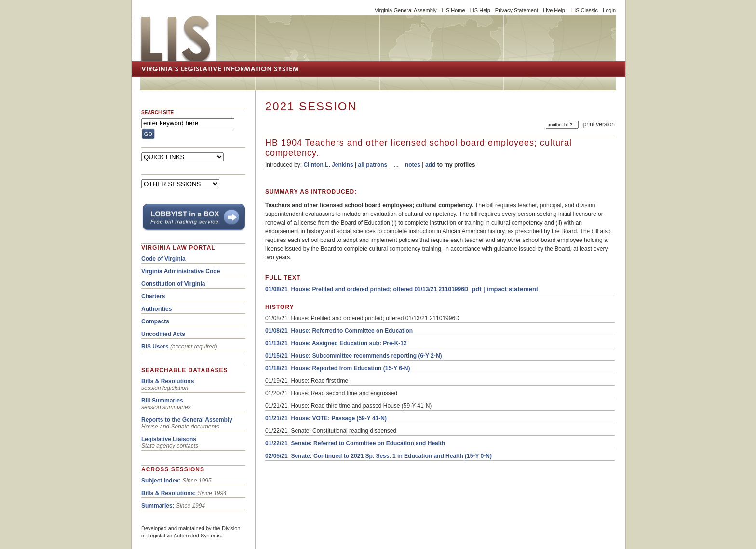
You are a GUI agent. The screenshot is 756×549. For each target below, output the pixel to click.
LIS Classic (585, 10)
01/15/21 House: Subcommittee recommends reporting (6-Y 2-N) (354, 356)
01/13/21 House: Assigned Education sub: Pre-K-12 (336, 343)
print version (599, 124)
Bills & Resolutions (168, 381)
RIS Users (155, 347)
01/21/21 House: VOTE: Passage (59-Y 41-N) (326, 418)
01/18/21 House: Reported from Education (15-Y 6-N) (338, 368)
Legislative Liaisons (169, 439)
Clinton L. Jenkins (328, 165)
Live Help (554, 10)
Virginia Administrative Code (181, 271)
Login (609, 10)
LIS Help (480, 10)
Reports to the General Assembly (187, 420)
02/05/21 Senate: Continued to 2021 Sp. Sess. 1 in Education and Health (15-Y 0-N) (378, 456)
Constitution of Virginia (173, 284)
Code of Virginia (163, 259)
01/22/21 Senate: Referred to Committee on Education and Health (355, 443)
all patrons (373, 165)
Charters (153, 296)
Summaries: (158, 506)
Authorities (156, 309)
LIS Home (453, 10)
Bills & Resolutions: (169, 493)
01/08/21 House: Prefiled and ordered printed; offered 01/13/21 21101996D (367, 289)
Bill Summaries (162, 401)
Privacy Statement (517, 10)
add (430, 165)
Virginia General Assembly (406, 10)
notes (413, 165)
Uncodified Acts (163, 334)
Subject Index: (161, 481)
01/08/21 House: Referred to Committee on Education (339, 331)
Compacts (155, 321)
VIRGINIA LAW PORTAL (178, 248)
